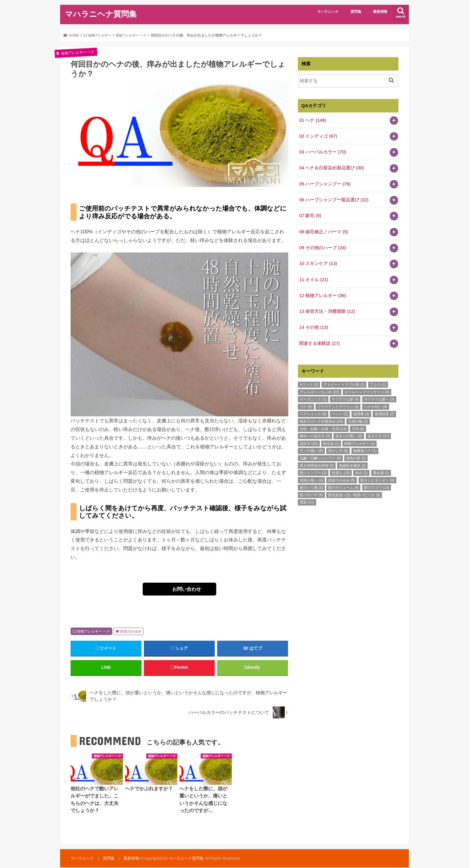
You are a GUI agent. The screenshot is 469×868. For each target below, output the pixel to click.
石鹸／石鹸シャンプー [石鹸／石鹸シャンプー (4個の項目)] (320, 456)
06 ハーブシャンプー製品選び (334, 199)
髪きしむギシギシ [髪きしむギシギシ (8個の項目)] (377, 479)
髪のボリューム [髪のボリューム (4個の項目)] (343, 486)
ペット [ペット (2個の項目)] (340, 412)
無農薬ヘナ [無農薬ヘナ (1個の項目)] (365, 449)
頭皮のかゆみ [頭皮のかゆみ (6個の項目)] (342, 479)
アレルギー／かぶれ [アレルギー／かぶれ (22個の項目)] (320, 390)
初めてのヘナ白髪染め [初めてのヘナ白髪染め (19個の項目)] (321, 420)
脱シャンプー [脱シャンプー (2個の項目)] (313, 471)
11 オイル (313, 278)
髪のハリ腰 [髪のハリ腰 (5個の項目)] (311, 486)
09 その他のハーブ (322, 247)
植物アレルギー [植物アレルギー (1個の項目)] (360, 442)
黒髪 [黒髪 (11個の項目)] (307, 500)
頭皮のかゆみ (131, 631)
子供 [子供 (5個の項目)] (358, 427)
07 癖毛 (310, 215)
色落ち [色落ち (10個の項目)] (341, 471)
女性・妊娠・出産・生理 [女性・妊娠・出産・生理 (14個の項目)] (323, 427)
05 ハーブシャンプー (325, 183)
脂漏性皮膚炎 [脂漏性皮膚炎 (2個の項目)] (352, 464)
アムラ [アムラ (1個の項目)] (378, 383)
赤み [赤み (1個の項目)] (361, 471)
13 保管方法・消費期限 (327, 310)
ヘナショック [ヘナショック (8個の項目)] (313, 412)
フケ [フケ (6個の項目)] (306, 405)
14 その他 (313, 326)
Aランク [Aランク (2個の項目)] (309, 383)
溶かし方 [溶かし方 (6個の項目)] (338, 449)
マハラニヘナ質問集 (101, 14)
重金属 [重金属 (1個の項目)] (381, 471)
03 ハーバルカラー (322, 152)
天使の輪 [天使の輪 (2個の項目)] (358, 420)
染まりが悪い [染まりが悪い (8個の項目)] (349, 434)
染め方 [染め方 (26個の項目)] (309, 442)
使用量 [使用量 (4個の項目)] (361, 412)
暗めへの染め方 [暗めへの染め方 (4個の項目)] (315, 434)
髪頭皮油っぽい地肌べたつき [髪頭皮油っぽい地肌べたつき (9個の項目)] (354, 493)
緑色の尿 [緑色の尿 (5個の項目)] (356, 456)
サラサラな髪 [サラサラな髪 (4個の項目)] (345, 398)
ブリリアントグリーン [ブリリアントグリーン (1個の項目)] (338, 405)
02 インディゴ (318, 136)
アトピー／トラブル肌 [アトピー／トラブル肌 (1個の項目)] (344, 383)
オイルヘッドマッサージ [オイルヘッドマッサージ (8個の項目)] (367, 390)
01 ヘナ (312, 120)
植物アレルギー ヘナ (93, 631)
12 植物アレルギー (322, 294)
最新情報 (380, 12)
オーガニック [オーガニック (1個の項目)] (313, 398)
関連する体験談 (319, 342)
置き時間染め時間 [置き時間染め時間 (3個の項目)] (317, 464)
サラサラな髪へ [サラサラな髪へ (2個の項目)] (379, 398)
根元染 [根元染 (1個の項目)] (331, 442)
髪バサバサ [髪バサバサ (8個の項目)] (311, 493)
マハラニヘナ (328, 12)
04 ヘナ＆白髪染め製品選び (331, 167)
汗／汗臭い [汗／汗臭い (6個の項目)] (311, 449)
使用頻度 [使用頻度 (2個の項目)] (384, 412)
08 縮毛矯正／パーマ (323, 231)
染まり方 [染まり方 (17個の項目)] (379, 434)
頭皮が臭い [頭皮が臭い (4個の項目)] (311, 479)
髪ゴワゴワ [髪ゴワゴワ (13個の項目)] (377, 486)
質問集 (356, 12)
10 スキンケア (318, 262)
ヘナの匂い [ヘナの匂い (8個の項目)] (376, 405)
